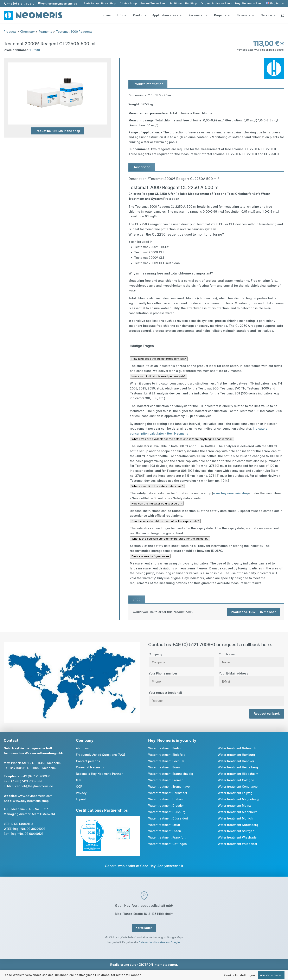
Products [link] (140, 15)
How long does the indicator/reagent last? (159, 359)
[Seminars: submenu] (253, 15)
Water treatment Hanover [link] (236, 761)
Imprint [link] (81, 799)
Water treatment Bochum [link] (166, 761)
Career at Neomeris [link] (90, 767)
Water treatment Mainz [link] (234, 806)
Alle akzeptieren (271, 976)
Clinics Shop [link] (128, 3)
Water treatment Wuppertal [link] (237, 844)
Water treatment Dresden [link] (166, 806)
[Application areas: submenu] (181, 15)
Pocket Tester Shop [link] (153, 3)
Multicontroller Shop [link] (184, 3)
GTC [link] (79, 780)
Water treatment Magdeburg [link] (238, 799)
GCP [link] (79, 787)
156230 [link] (35, 50)
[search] (282, 16)
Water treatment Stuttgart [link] (236, 831)
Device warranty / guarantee (150, 556)
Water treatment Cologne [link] (236, 780)
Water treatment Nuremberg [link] (238, 825)
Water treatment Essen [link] (165, 831)
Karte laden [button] (144, 928)
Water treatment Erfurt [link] (164, 825)
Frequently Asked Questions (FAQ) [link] (101, 755)
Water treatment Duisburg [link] (167, 812)
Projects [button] (222, 15)
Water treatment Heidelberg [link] (238, 767)
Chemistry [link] (27, 32)
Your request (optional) (216, 697)
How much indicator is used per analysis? (159, 376)
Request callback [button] (267, 713)
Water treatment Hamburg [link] (236, 755)
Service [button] (268, 15)
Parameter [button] (198, 15)
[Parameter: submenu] (206, 15)
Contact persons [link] (88, 761)
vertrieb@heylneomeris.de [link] (34, 786)
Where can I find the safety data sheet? (157, 486)
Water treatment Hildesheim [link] (238, 774)
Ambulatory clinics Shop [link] (100, 3)
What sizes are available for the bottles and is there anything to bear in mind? (182, 439)
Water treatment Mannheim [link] (238, 812)
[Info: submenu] (125, 15)
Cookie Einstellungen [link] (240, 976)
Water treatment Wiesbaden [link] (238, 837)
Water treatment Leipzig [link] (235, 793)
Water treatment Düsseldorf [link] (168, 818)
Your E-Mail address (251, 677)
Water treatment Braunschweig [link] (171, 774)
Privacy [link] (81, 793)
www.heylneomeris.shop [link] (231, 493)
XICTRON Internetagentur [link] (158, 965)
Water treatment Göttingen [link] (168, 844)
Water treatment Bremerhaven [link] (170, 787)
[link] (275, 3)
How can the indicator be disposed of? (157, 503)
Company (181, 658)
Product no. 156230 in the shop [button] (57, 131)
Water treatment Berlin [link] (164, 748)
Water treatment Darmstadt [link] (168, 793)
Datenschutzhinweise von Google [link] (159, 942)
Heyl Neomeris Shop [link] (249, 3)
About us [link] (82, 748)
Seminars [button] (245, 15)
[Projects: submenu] (229, 15)
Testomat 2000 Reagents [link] (74, 32)
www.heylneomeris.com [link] (35, 796)
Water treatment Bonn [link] (164, 767)
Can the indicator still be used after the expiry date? (165, 521)
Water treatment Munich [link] (235, 818)
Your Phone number (181, 677)
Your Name (251, 658)
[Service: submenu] (275, 15)
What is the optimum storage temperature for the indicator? (170, 539)
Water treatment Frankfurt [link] (167, 837)
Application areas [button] (167, 15)
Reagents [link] (45, 32)
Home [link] (107, 15)
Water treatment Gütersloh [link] (237, 748)
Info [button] (121, 15)
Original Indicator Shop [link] (216, 3)
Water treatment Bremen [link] (166, 780)
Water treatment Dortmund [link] (167, 799)
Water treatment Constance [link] (238, 787)
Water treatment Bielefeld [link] (167, 755)
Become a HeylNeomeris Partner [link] (99, 774)
